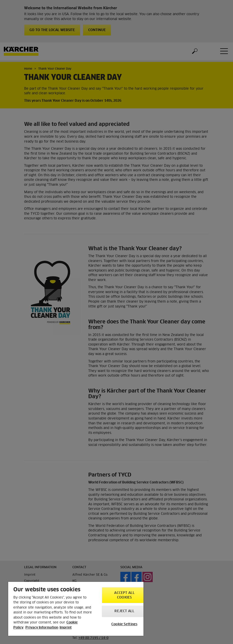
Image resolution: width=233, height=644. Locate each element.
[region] (76, 609)
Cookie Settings (124, 624)
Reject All (124, 611)
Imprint (66, 628)
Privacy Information (42, 628)
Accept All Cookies (124, 595)
